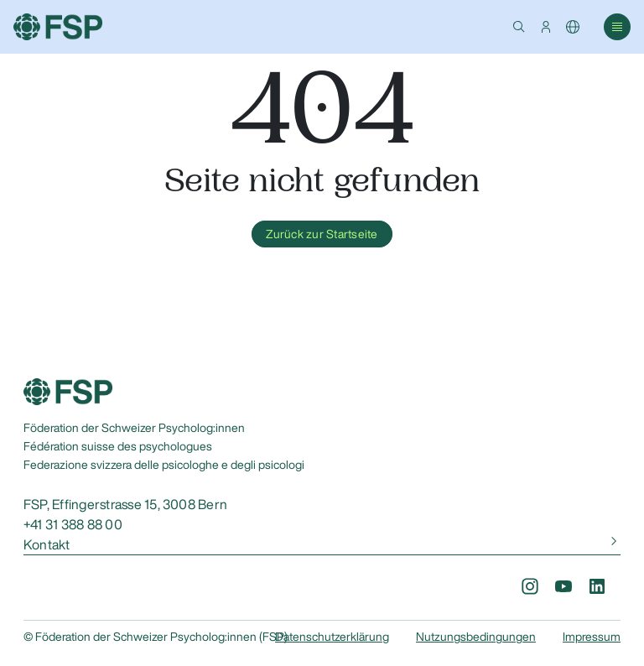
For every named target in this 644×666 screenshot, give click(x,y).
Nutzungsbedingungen (476, 637)
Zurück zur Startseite (322, 234)
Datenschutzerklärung (332, 637)
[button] (519, 27)
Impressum (592, 637)
